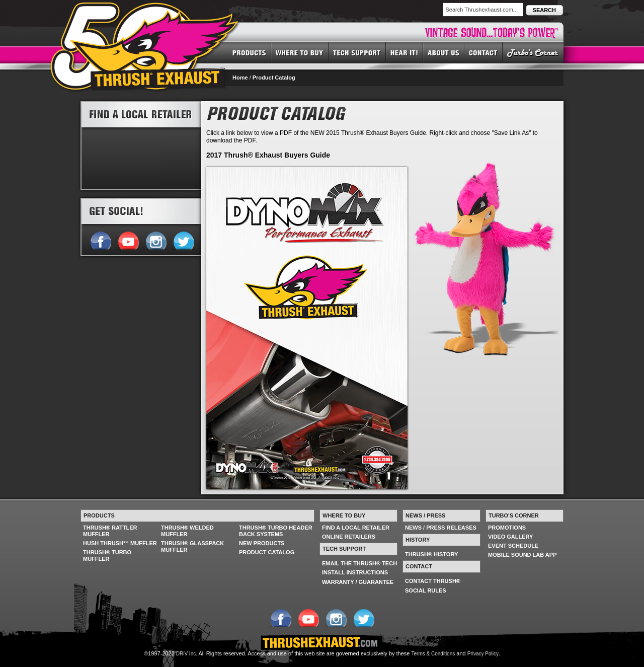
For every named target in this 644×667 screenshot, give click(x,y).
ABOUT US (444, 52)
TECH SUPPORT (357, 52)
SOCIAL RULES (426, 590)
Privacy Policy (483, 654)
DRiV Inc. (187, 654)
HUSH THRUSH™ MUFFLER (120, 543)
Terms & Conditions (433, 654)
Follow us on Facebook (100, 240)
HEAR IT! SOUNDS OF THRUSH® (405, 52)
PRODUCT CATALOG (267, 552)
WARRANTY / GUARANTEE (358, 582)
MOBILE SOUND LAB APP (522, 555)
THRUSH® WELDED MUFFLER (187, 531)
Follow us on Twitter (183, 240)
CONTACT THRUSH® (433, 581)
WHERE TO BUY (300, 52)
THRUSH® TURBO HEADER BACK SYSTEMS (276, 531)
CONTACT (484, 52)
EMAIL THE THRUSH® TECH (359, 563)
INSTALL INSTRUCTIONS (355, 572)
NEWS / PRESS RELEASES (441, 528)
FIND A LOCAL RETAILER (356, 528)
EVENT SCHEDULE (513, 546)
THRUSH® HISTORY (431, 554)
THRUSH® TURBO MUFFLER (107, 555)
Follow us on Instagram (156, 240)
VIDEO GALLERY (510, 537)
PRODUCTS (249, 52)
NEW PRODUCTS (262, 543)
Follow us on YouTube (128, 240)
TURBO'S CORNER (533, 52)
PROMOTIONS (507, 528)
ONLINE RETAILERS (349, 537)
